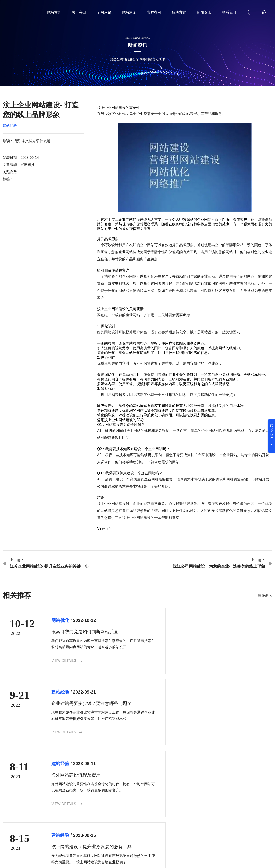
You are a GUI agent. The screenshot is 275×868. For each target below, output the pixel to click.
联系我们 (229, 12)
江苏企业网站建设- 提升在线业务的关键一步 (49, 566)
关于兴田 (79, 12)
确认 (260, 824)
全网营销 (104, 12)
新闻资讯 (204, 12)
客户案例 (154, 12)
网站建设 (129, 12)
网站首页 (54, 12)
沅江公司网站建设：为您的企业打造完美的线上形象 (219, 566)
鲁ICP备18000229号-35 (80, 857)
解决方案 (179, 12)
